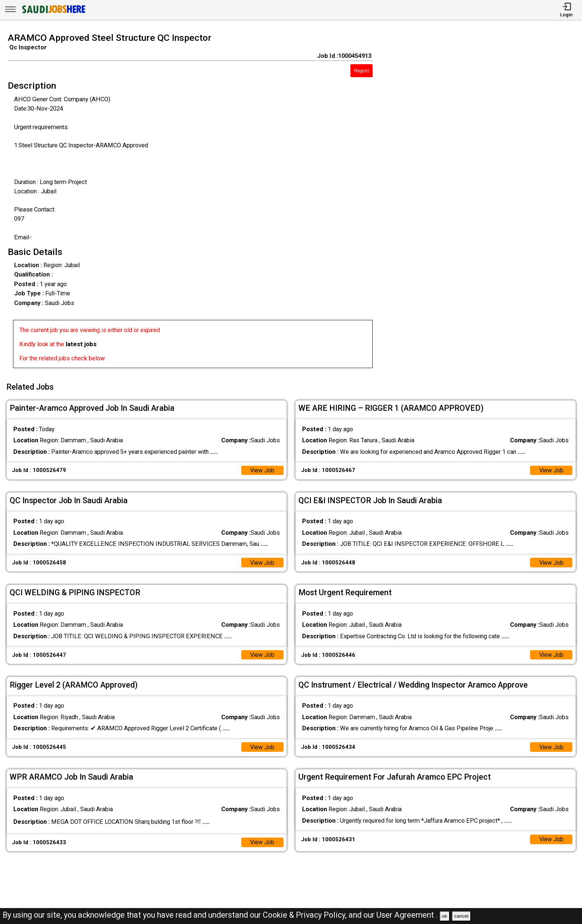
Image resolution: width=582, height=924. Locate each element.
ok (445, 916)
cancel (461, 916)
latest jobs (81, 344)
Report (362, 71)
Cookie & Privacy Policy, (306, 915)
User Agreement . (407, 915)
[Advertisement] (485, 203)
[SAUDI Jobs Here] (53, 13)
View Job (262, 468)
